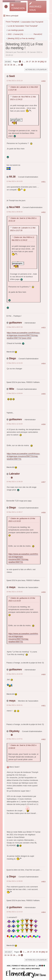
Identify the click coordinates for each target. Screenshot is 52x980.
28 (33, 62)
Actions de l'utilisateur (36, 70)
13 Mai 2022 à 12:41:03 (15, 363)
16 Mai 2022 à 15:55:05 (15, 592)
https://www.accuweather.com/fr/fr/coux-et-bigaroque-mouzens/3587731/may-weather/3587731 (23, 456)
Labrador (14, 474)
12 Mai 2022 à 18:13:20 (15, 181)
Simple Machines (33, 969)
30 (39, 62)
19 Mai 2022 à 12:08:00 (15, 881)
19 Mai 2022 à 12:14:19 (15, 912)
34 (8, 65)
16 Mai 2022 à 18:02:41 (15, 705)
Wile (12, 389)
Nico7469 (15, 207)
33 (5, 65)
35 (11, 65)
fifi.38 (12, 177)
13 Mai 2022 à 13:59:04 (15, 393)
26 (27, 62)
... (25, 62)
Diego (13, 358)
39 (19, 65)
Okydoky (14, 731)
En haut (9, 952)
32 (45, 62)
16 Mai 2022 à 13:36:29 (15, 482)
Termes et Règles (19, 966)
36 (14, 65)
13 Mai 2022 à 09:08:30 (15, 212)
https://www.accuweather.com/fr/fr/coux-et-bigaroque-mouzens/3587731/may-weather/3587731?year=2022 (23, 335)
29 (36, 62)
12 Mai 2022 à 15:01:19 (15, 81)
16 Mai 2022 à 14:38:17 (15, 512)
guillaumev (16, 323)
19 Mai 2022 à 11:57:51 (15, 739)
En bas (8, 62)
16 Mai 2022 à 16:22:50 (15, 674)
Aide (9, 966)
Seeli (12, 76)
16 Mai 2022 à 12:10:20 (15, 424)
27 (30, 62)
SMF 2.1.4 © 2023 (18, 969)
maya (12, 587)
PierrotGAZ (38, 34)
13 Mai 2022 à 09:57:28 (15, 327)
